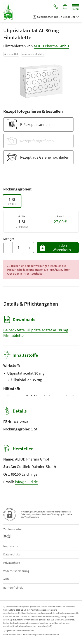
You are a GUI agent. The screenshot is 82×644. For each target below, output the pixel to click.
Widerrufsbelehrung (16, 571)
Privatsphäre (12, 563)
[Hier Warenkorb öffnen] (65, 7)
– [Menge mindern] (8, 247)
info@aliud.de (26, 482)
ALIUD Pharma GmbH (51, 46)
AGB (6, 579)
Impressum (11, 546)
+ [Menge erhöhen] (29, 247)
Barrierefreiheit (13, 587)
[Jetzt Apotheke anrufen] (56, 7)
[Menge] (19, 248)
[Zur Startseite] (10, 11)
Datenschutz (11, 554)
